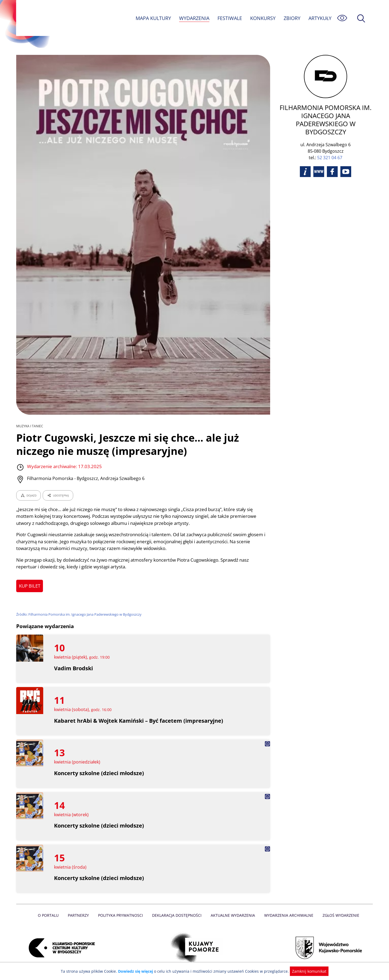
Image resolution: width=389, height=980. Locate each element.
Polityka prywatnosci (122, 915)
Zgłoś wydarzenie (339, 915)
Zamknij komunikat (306, 971)
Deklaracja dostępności (177, 915)
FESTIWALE (230, 18)
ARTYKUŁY (320, 18)
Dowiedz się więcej (138, 971)
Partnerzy (80, 915)
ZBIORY (292, 18)
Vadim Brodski (74, 668)
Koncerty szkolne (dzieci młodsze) (99, 773)
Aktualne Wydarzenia (232, 915)
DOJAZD (28, 495)
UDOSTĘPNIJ (58, 495)
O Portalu (51, 915)
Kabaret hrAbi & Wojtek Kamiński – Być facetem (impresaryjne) (139, 721)
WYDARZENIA (194, 18)
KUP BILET (30, 586)
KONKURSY (263, 18)
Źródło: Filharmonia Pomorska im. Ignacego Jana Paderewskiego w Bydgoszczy (80, 614)
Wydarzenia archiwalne (287, 915)
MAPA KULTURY (153, 18)
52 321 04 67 (330, 158)
